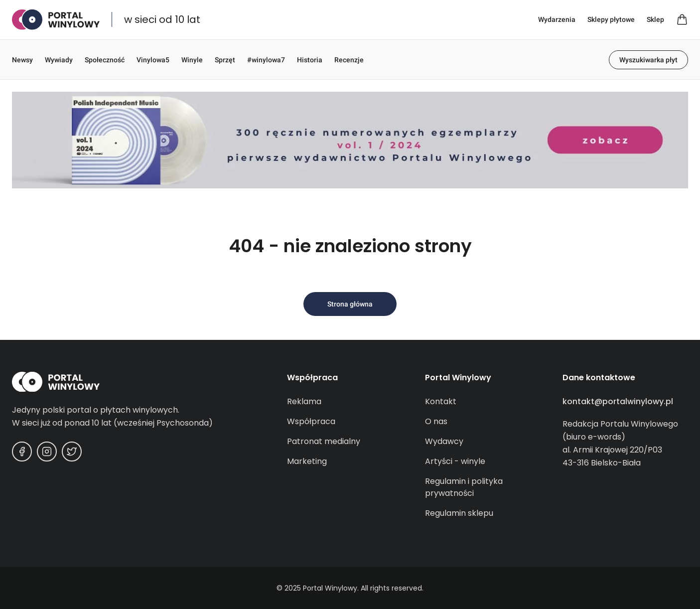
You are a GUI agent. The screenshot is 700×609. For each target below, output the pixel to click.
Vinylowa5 (153, 60)
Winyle (192, 60)
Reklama (304, 401)
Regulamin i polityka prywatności (464, 487)
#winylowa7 (266, 60)
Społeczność (105, 60)
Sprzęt (225, 60)
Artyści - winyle (455, 461)
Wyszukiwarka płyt (648, 60)
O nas (436, 421)
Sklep (655, 19)
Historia (310, 60)
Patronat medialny (324, 441)
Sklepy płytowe (611, 19)
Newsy (22, 60)
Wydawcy (444, 441)
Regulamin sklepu (459, 513)
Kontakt (441, 401)
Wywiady (59, 60)
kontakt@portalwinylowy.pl (618, 401)
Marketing (307, 461)
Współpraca (311, 421)
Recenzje (349, 60)
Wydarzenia (557, 19)
